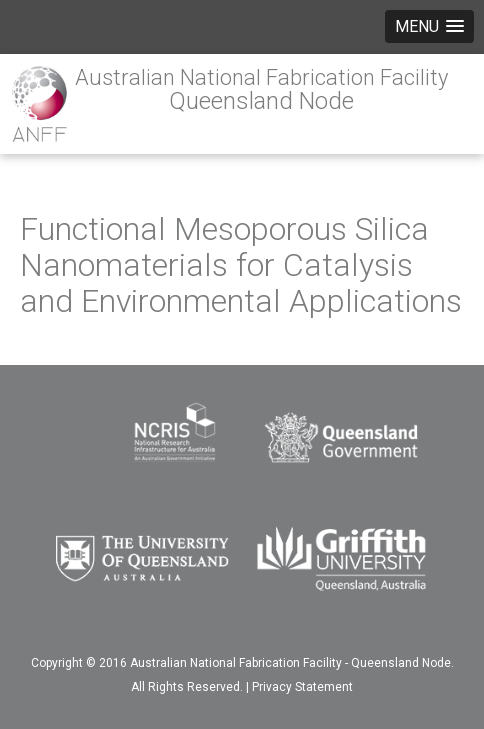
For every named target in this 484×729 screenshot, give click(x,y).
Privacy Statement (302, 687)
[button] (429, 26)
